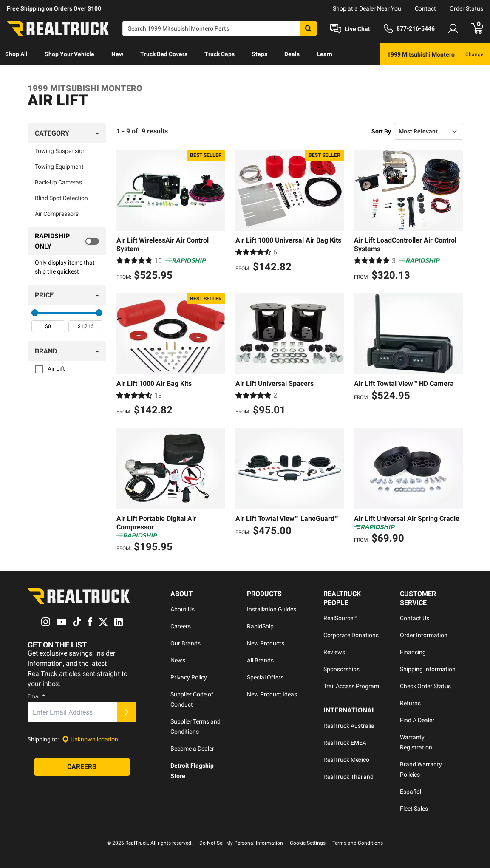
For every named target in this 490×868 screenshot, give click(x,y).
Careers (181, 626)
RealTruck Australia (349, 726)
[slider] (35, 313)
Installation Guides (272, 609)
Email (36, 696)
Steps (259, 54)
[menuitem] (16, 54)
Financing (413, 652)
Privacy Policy (189, 677)
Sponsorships (341, 669)
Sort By (381, 131)
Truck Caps (220, 54)
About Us (183, 609)
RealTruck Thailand (348, 777)
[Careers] (82, 767)
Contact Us (415, 618)
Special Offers (265, 677)
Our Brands (186, 643)
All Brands (260, 660)
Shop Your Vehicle (69, 54)
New (117, 54)
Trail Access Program (351, 686)
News (178, 660)
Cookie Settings (308, 843)
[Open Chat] (350, 29)
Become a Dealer (192, 749)
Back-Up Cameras (58, 182)
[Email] (72, 712)
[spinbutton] (48, 326)
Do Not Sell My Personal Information (241, 843)
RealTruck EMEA (345, 743)
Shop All (16, 54)
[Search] (220, 28)
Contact (425, 8)
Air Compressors (57, 214)
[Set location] (90, 739)
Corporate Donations (351, 635)
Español (411, 792)
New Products (266, 643)
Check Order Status (425, 686)
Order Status (466, 8)
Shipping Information (428, 669)
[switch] (67, 241)
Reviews (334, 652)
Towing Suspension (60, 151)
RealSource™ (340, 618)
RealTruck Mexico (346, 760)
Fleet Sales (414, 809)
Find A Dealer (417, 720)
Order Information (424, 635)
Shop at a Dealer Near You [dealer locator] (367, 8)
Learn (324, 54)
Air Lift (56, 369)
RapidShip (260, 626)
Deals (292, 54)
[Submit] (127, 712)
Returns (410, 703)
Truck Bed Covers (164, 54)
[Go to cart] (477, 28)
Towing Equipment (59, 167)
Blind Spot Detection (61, 198)
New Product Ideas (272, 694)
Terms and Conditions (358, 843)
